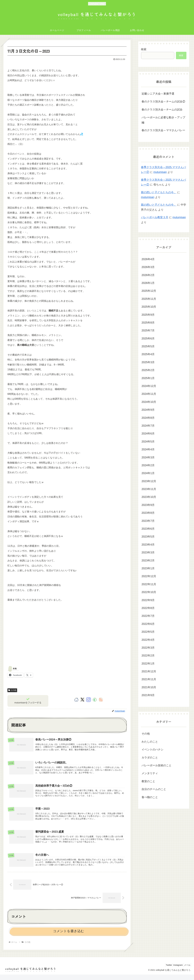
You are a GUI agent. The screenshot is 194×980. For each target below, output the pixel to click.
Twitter (164, 971)
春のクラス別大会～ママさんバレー (163, 130)
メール (186, 971)
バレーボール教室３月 (155, 217)
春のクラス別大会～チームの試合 (162, 110)
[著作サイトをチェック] (76, 700)
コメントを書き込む (69, 937)
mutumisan (160, 172)
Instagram (175, 971)
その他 (12, 690)
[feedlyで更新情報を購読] (95, 700)
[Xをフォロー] (82, 700)
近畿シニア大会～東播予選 (158, 94)
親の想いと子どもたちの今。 (159, 192)
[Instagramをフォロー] (89, 700)
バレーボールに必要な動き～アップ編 (163, 120)
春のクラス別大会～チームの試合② (163, 102)
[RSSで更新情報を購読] (101, 700)
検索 (144, 49)
